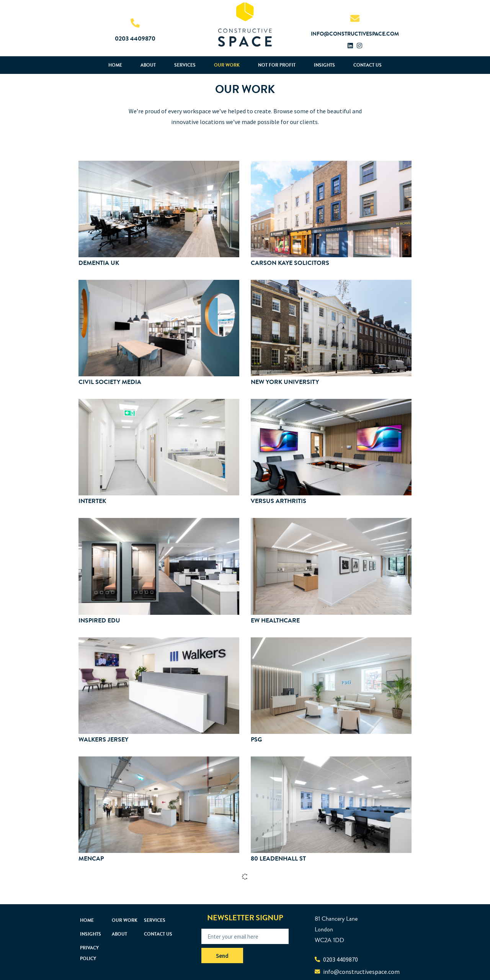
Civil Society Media (110, 382)
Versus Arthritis (278, 501)
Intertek (92, 501)
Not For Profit (277, 65)
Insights (324, 65)
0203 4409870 (135, 38)
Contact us (367, 65)
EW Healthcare (275, 620)
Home (115, 65)
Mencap (91, 858)
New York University (285, 382)
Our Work (227, 65)
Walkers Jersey (103, 739)
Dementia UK (99, 263)
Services (185, 65)
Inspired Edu (99, 620)
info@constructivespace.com (355, 34)
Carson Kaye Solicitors (290, 263)
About (148, 65)
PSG (256, 739)
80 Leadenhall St (278, 858)
